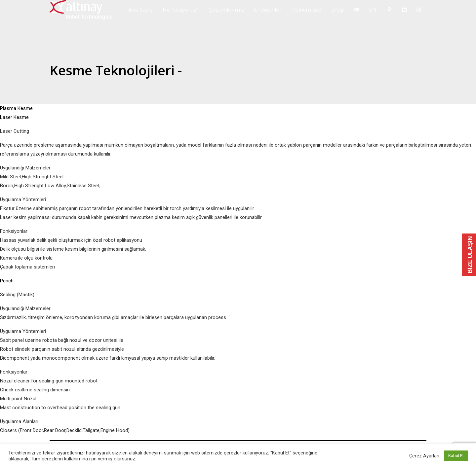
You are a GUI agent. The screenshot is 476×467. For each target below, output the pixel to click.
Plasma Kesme (16, 108)
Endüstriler (268, 10)
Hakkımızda (306, 10)
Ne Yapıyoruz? (181, 10)
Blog (337, 10)
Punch (7, 281)
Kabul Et (456, 456)
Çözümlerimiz (226, 10)
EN (373, 10)
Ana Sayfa (140, 10)
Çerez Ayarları (424, 456)
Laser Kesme (14, 117)
